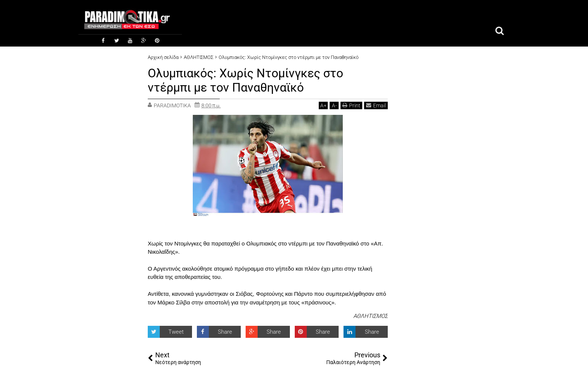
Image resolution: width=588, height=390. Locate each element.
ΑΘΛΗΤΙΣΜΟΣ (370, 316)
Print (351, 105)
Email (376, 105)
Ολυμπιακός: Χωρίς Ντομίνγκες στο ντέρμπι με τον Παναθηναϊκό (245, 80)
